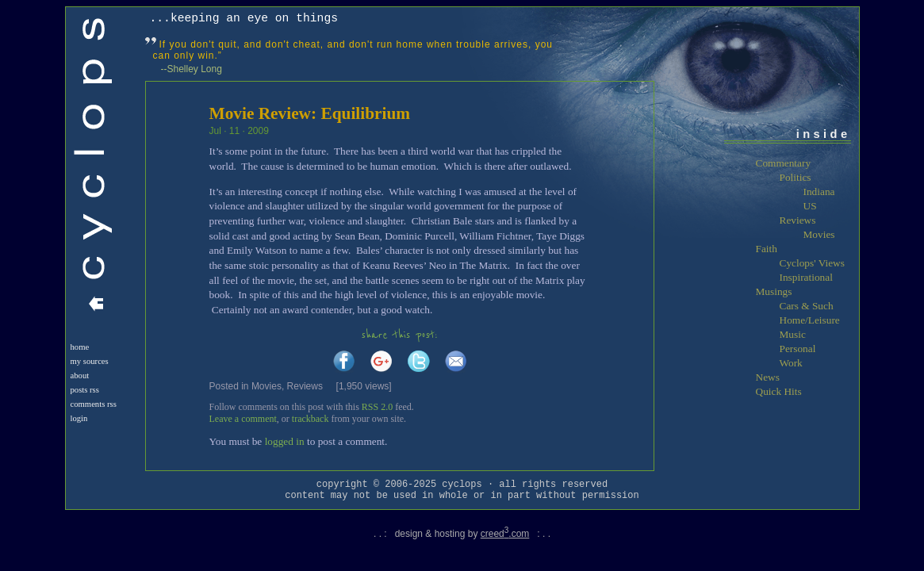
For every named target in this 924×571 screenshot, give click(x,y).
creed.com (505, 534)
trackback (311, 419)
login (79, 418)
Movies (266, 386)
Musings (774, 291)
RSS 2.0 (377, 407)
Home (80, 347)
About (80, 376)
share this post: (400, 335)
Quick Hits (779, 391)
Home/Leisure (810, 320)
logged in (285, 441)
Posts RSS (85, 390)
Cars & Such (807, 306)
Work (791, 363)
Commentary (784, 163)
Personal (798, 349)
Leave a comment (243, 419)
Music (793, 334)
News (768, 377)
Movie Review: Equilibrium (310, 113)
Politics (796, 177)
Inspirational (806, 277)
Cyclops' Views (812, 263)
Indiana (819, 192)
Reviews (305, 386)
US (810, 206)
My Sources (90, 361)
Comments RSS (94, 404)
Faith (767, 249)
